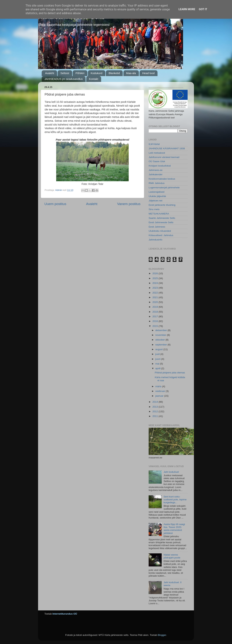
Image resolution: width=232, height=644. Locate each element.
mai (158, 364)
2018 (156, 312)
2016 (156, 321)
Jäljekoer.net (156, 201)
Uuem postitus (55, 204)
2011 (156, 416)
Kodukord (96, 73)
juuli (158, 354)
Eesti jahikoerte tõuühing (162, 205)
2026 (156, 273)
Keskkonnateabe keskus (162, 179)
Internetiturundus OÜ (65, 614)
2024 (156, 283)
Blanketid (114, 73)
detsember (161, 330)
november (161, 335)
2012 (156, 411)
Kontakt (94, 79)
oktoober (160, 340)
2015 (156, 326)
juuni (158, 359)
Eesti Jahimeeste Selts (161, 222)
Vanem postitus (129, 204)
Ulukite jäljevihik (157, 196)
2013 (156, 407)
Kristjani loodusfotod (160, 166)
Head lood (148, 73)
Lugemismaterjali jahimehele (164, 188)
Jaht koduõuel (171, 472)
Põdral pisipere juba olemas (170, 373)
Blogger (162, 635)
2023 (156, 288)
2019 (156, 307)
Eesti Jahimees (157, 227)
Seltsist (65, 73)
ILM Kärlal (154, 144)
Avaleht (50, 73)
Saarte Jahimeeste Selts (162, 218)
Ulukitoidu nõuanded (160, 231)
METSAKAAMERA (159, 214)
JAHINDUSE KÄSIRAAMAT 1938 (167, 148)
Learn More (187, 9)
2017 (156, 316)
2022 (156, 293)
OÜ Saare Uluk (157, 161)
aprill (158, 368)
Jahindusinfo (156, 240)
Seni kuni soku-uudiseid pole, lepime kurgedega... (175, 500)
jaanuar (160, 396)
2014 (156, 402)
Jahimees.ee (156, 170)
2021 (156, 297)
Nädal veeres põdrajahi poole (172, 556)
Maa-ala (131, 73)
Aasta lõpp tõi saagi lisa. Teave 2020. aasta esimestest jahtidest (174, 529)
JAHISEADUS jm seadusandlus (64, 79)
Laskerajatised (157, 192)
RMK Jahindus (157, 183)
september (161, 345)
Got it (203, 9)
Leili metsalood (157, 153)
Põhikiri (80, 73)
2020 (156, 302)
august (159, 349)
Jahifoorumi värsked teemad (164, 157)
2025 (156, 278)
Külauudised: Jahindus (161, 235)
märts (159, 386)
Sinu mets (154, 209)
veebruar (160, 391)
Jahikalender (156, 174)
